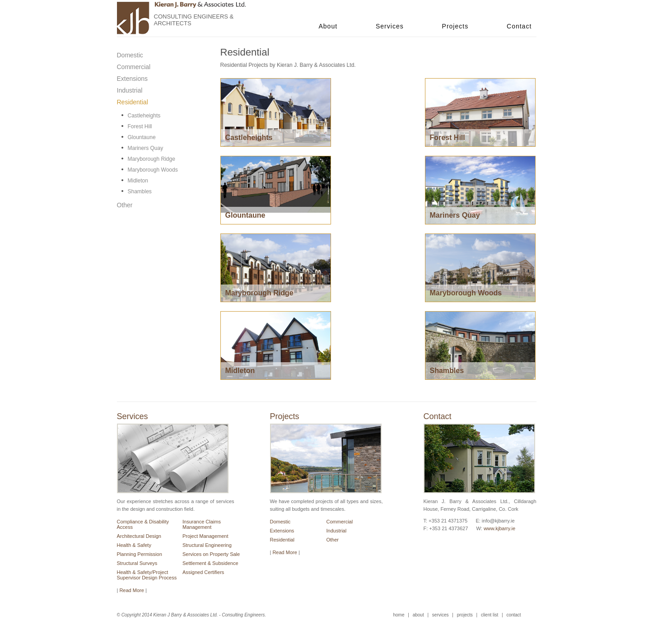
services (441, 615)
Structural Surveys (137, 563)
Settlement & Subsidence (210, 563)
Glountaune (142, 137)
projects (465, 615)
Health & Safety (134, 545)
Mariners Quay (146, 148)
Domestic (280, 522)
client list (490, 615)
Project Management (205, 536)
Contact (519, 26)
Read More (285, 552)
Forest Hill (140, 126)
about (418, 615)
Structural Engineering (207, 545)
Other (333, 540)
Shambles (140, 191)
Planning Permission (140, 554)
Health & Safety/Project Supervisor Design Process (147, 575)
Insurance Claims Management (202, 524)
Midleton (138, 181)
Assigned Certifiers (203, 572)
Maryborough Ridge (152, 159)
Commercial (340, 522)
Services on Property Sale (211, 554)
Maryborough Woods (153, 170)
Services (390, 26)
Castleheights (144, 116)
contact (513, 615)
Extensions (282, 531)
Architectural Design (139, 536)
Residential (282, 540)
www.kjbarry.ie (499, 528)
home (399, 615)
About (328, 26)
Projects (455, 26)
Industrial (337, 531)
